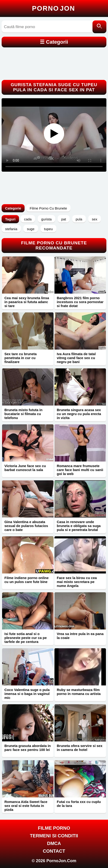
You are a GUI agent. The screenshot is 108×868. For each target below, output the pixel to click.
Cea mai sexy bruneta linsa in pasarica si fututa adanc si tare (27, 302)
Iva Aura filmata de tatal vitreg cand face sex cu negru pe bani (76, 358)
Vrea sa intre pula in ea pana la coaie (80, 636)
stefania (11, 229)
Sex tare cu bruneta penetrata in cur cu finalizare (21, 358)
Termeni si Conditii (54, 836)
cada (28, 219)
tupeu (48, 229)
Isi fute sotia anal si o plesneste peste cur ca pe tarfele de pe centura (26, 638)
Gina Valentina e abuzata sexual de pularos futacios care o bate (26, 526)
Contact (54, 851)
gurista (46, 219)
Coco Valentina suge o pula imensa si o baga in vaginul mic (27, 694)
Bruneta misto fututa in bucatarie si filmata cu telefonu (23, 414)
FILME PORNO (54, 828)
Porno (54, 8)
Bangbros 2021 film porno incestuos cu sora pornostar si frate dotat (80, 302)
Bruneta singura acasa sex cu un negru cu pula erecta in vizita (79, 414)
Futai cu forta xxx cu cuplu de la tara (79, 804)
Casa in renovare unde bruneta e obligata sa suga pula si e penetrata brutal (79, 526)
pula (79, 219)
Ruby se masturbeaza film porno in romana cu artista (79, 692)
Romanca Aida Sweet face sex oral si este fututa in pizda (26, 806)
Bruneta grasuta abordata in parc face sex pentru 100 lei (28, 748)
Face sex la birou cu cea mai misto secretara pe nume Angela (77, 582)
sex (94, 219)
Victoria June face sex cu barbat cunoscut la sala (25, 468)
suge (31, 229)
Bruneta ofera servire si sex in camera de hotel (80, 748)
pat (64, 219)
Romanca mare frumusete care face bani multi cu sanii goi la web (80, 470)
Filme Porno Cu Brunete (48, 208)
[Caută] (99, 27)
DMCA (54, 843)
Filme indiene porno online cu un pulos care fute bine (27, 580)
